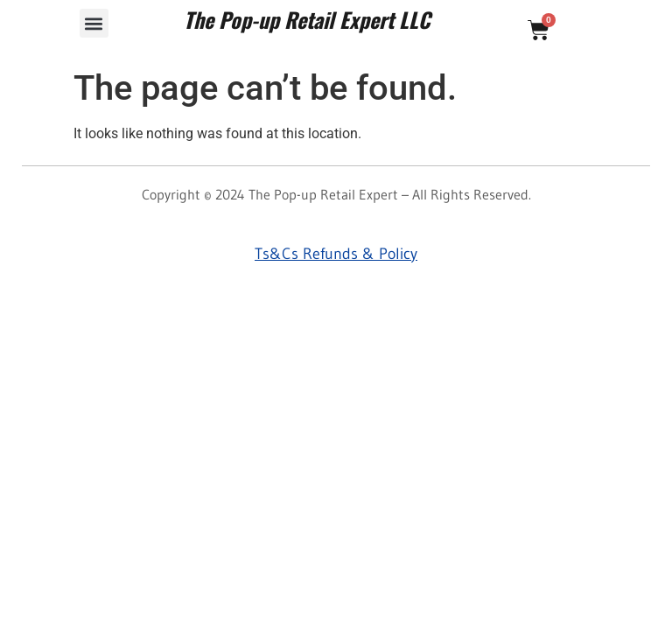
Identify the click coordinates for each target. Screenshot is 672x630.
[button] (94, 23)
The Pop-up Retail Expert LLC (307, 19)
